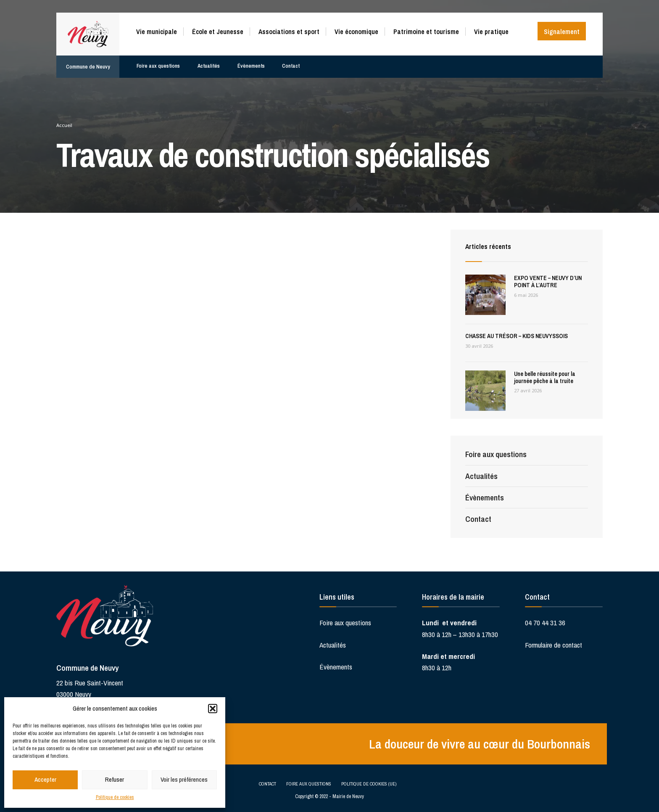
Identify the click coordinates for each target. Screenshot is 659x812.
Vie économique (356, 32)
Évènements (251, 62)
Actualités (208, 62)
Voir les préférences (184, 779)
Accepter (45, 779)
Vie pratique (491, 32)
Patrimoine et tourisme (426, 32)
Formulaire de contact (554, 645)
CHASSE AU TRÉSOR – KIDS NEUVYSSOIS (517, 336)
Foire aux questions (158, 62)
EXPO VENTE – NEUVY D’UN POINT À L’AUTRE (548, 282)
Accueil (64, 125)
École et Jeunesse (218, 32)
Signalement (562, 32)
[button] (213, 709)
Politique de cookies (115, 797)
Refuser (115, 779)
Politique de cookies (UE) (369, 783)
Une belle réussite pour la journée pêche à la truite (545, 377)
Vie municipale (157, 32)
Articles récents (490, 246)
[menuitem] (160, 30)
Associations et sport (289, 32)
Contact (291, 62)
